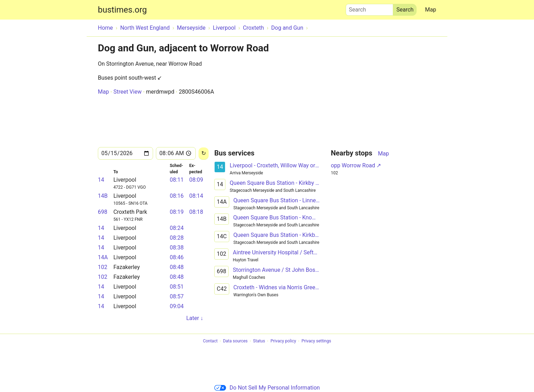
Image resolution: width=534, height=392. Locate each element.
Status (259, 341)
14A (103, 257)
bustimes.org (122, 10)
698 (103, 212)
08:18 (196, 212)
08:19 (177, 212)
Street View (127, 92)
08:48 (177, 267)
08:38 (177, 248)
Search (369, 8)
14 (101, 180)
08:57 (177, 296)
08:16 (177, 196)
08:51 (177, 287)
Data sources (235, 341)
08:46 (177, 257)
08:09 (196, 180)
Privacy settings (316, 341)
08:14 (196, 196)
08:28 (177, 238)
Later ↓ (195, 318)
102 (103, 267)
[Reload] (204, 154)
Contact (210, 341)
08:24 (177, 228)
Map (431, 10)
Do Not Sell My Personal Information (267, 388)
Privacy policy (283, 341)
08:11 (177, 180)
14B (103, 196)
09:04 (177, 306)
